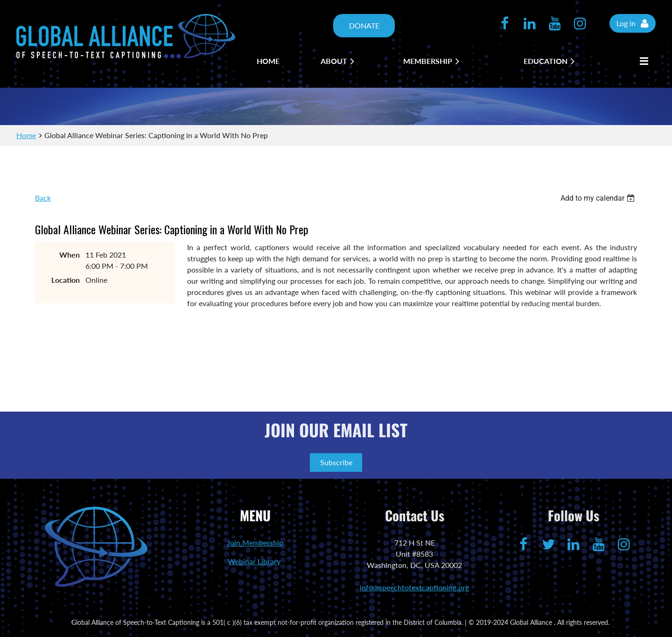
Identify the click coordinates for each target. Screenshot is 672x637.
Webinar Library (254, 561)
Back (43, 198)
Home (26, 135)
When (70, 255)
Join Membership (255, 542)
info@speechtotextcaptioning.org (414, 587)
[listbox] (599, 198)
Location (66, 280)
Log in (626, 23)
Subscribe (336, 462)
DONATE (364, 25)
